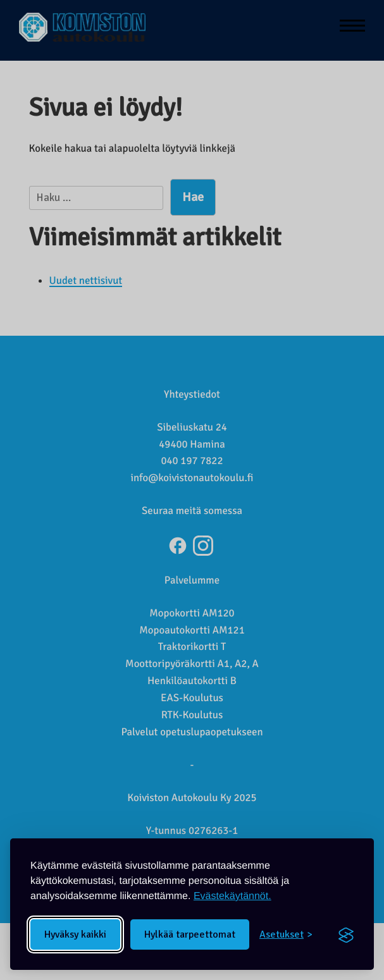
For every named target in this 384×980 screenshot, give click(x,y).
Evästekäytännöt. (232, 896)
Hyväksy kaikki (75, 934)
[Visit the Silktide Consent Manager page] (346, 934)
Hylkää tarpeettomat (190, 934)
